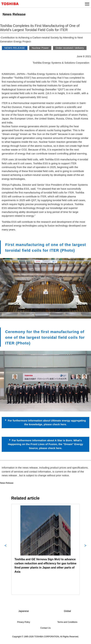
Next (85, 549)
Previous (6, 549)
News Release (7, 483)
